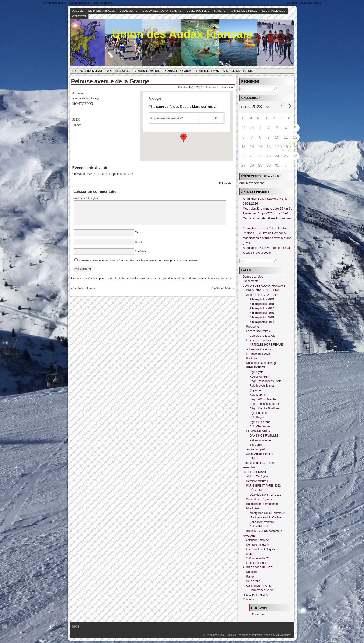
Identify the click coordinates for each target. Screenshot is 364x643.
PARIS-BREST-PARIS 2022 (264, 486)
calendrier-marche (258, 540)
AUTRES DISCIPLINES (244, 11)
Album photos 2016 (262, 313)
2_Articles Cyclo (119, 71)
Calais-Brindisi (259, 527)
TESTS (251, 458)
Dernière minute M (258, 545)
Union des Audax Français (182, 34)
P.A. (180, 87)
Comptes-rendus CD (263, 336)
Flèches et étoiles (257, 563)
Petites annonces (261, 440)
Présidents (253, 327)
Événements (129, 11)
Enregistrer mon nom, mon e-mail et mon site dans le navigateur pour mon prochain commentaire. (139, 260)
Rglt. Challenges (260, 426)
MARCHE (220, 11)
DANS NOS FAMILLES (264, 436)
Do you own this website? (166, 118)
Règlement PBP (260, 377)
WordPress (255, 635)
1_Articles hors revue (88, 71)
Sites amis (256, 445)
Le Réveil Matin (222, 288)
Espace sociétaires (258, 331)
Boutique (252, 358)
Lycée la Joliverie (84, 288)
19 (295, 147)
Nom (138, 232)
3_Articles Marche (148, 71)
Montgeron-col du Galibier (266, 517)
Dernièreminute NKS (263, 590)
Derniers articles (101, 11)
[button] (184, 138)
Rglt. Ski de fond (260, 422)
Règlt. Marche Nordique (265, 408)
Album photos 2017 (262, 308)
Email (139, 242)
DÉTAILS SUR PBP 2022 (266, 495)
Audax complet (256, 449)
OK (216, 118)
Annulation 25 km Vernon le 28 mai (266, 248)
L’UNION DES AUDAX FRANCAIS (162, 11)
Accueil (78, 11)
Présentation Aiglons (259, 499)
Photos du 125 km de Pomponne (265, 233)
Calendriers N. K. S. (259, 586)
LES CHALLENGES (274, 11)
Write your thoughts (86, 198)
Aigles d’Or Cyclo (257, 477)
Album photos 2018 (262, 304)
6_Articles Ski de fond (238, 71)
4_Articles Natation (178, 71)
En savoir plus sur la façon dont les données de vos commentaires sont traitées (183, 278)
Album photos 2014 (262, 322)
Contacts (79, 16)
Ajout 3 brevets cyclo (257, 253)
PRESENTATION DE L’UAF (264, 290)
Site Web (140, 251)
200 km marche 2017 (260, 558)
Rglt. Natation (258, 413)
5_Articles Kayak (208, 71)
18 (286, 147)
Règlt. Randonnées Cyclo (266, 381)
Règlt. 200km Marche (263, 399)
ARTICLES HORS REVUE (266, 345)
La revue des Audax (259, 340)
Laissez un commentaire (220, 87)
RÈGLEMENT (259, 490)
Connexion (259, 614)
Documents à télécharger (262, 363)
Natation (252, 572)
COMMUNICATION (258, 431)
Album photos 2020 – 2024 (263, 295)
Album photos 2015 (262, 318)
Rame (250, 577)
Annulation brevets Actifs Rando (264, 228)
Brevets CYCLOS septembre (264, 531)
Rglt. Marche (258, 395)
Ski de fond (253, 581)
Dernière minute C (258, 481)
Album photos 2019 (262, 299)
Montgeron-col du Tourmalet (267, 513)
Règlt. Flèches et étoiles (265, 404)
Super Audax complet (260, 454)
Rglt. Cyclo (257, 372)
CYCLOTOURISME (198, 11)
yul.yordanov (283, 635)
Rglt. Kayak (257, 417)
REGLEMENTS (256, 368)
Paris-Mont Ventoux (262, 522)
